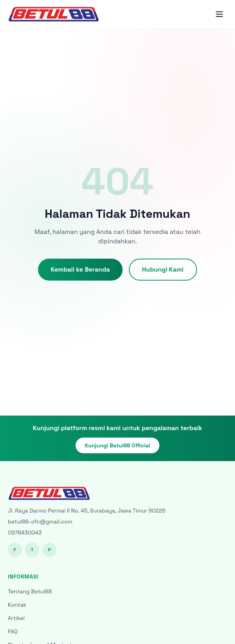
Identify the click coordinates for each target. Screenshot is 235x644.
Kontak (17, 605)
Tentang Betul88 (30, 591)
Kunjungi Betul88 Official (118, 445)
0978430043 (25, 533)
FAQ (13, 631)
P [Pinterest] (49, 550)
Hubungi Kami (163, 269)
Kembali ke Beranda (80, 269)
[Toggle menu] (219, 14)
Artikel (16, 618)
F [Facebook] (15, 550)
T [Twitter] (32, 550)
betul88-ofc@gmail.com (40, 522)
